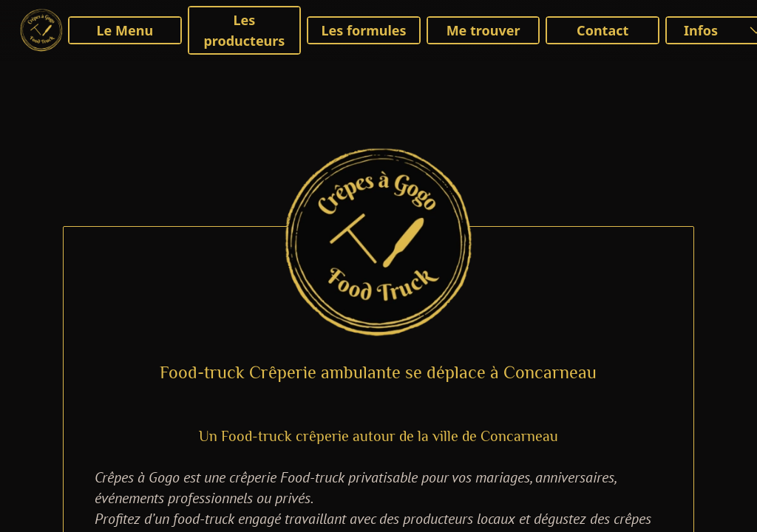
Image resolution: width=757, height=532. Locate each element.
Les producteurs (244, 30)
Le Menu (125, 30)
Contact (602, 30)
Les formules (363, 30)
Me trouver (483, 30)
